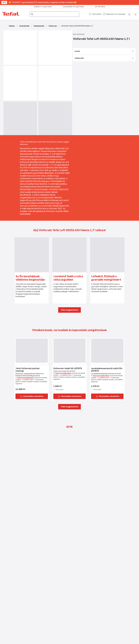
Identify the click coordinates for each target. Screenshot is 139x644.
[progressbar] (20, 119)
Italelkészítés (39, 26)
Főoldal (12, 26)
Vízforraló (53, 26)
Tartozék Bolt (24, 26)
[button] (95, 14)
